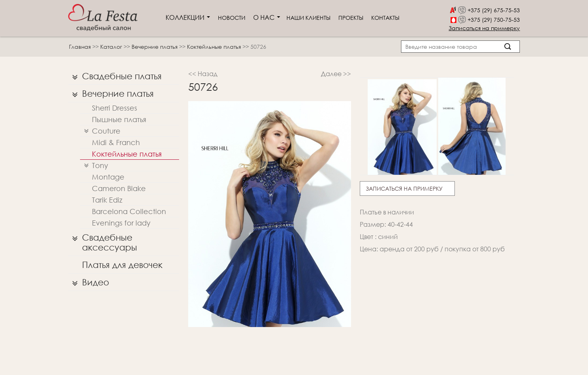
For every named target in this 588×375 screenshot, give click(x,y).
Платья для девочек (122, 265)
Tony (94, 165)
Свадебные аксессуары (103, 240)
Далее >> (336, 74)
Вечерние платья (155, 47)
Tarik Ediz (107, 200)
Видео (89, 282)
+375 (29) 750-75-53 (494, 20)
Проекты (351, 18)
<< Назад (203, 74)
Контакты (385, 18)
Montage (108, 177)
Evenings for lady (121, 223)
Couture (100, 131)
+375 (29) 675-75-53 (494, 10)
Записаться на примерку (484, 28)
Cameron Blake (119, 188)
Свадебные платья (115, 76)
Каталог (112, 47)
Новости (232, 18)
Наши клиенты (308, 18)
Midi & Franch (116, 142)
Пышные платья (119, 119)
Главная (80, 47)
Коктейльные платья (215, 47)
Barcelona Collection (129, 211)
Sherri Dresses (115, 108)
